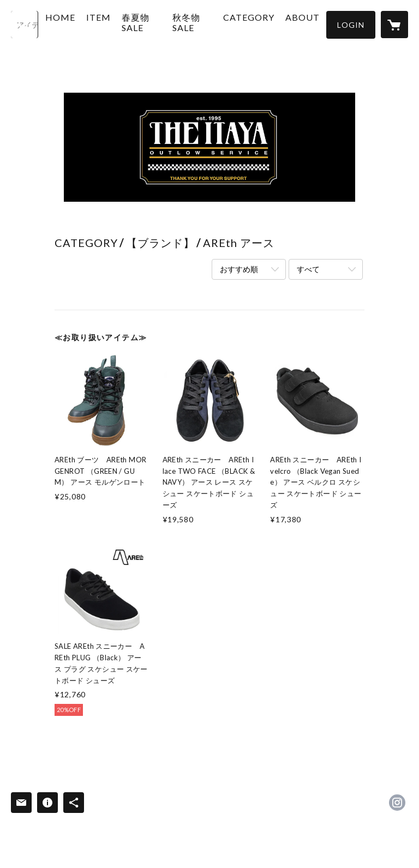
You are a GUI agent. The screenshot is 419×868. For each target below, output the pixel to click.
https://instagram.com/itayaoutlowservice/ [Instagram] (397, 803)
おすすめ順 (239, 269)
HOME (86, 24)
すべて (308, 269)
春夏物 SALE (158, 34)
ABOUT (295, 24)
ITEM (124, 24)
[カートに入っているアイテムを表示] (394, 25)
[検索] (25, 25)
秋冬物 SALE (193, 34)
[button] (351, 25)
